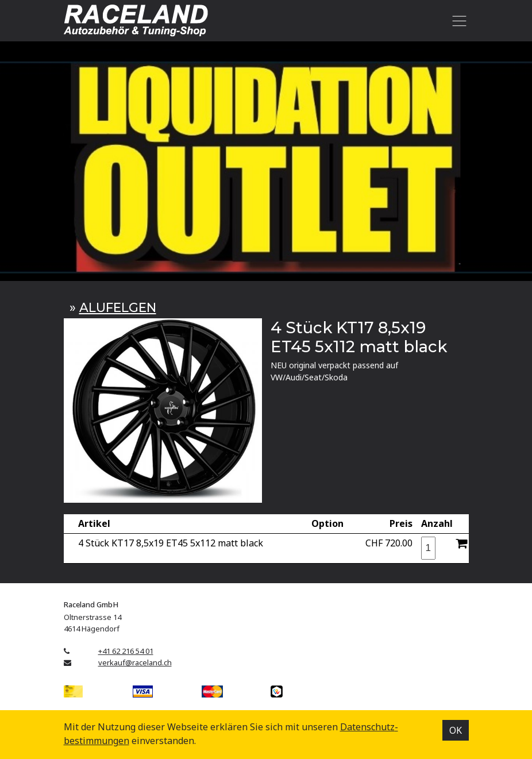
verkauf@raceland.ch (135, 662)
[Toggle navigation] (458, 21)
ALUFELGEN (118, 307)
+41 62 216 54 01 (126, 651)
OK (456, 730)
